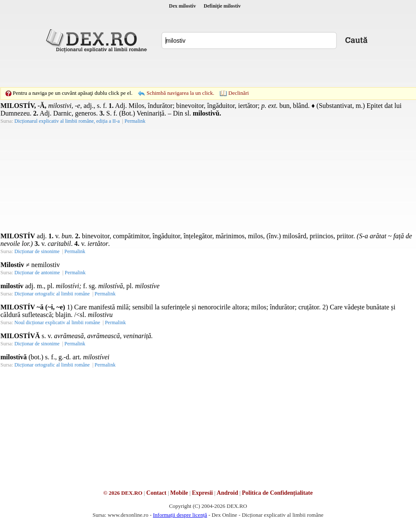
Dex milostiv (183, 6)
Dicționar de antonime (37, 273)
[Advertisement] (150, 70)
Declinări (239, 93)
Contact (156, 493)
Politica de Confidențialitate (277, 493)
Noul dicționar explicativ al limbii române (57, 323)
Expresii (202, 493)
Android (227, 493)
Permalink (135, 121)
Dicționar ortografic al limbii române (52, 294)
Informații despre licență (180, 515)
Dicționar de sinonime (37, 251)
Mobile (179, 493)
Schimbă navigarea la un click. (180, 93)
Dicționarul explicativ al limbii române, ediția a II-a (67, 121)
